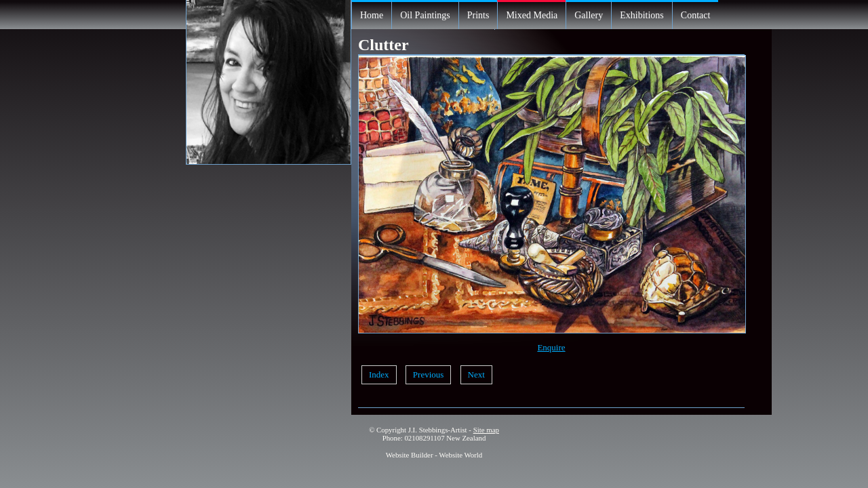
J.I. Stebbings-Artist (438, 430)
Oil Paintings (425, 15)
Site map (486, 430)
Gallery (589, 15)
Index (379, 374)
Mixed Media (532, 15)
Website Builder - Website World (434, 455)
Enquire (551, 347)
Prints (478, 15)
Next (476, 374)
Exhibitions (642, 15)
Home (372, 15)
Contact (696, 15)
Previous (429, 374)
